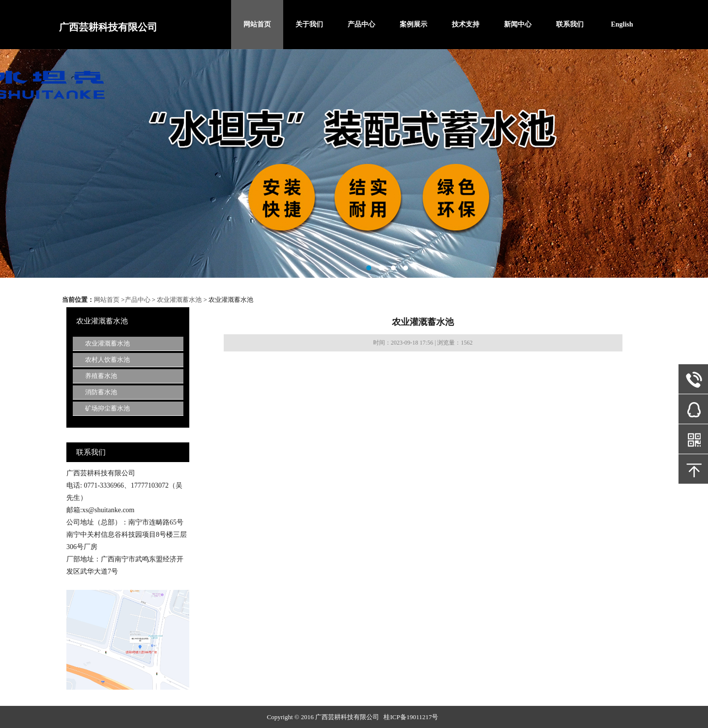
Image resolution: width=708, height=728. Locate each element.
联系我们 (570, 24)
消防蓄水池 (101, 392)
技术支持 (466, 24)
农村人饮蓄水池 (107, 360)
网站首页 (257, 24)
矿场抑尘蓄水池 (107, 408)
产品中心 (361, 24)
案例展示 (413, 24)
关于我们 (309, 24)
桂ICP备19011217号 (411, 717)
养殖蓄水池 (101, 376)
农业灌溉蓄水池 (179, 300)
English (622, 24)
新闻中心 (518, 24)
